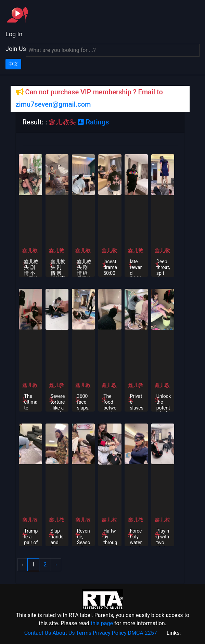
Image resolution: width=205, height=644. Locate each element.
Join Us (16, 49)
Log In (14, 34)
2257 (151, 633)
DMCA (135, 633)
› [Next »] (56, 565)
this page (102, 623)
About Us (63, 633)
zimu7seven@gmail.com (53, 104)
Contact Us (38, 633)
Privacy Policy (110, 633)
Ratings (93, 122)
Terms (84, 633)
